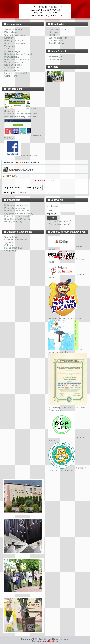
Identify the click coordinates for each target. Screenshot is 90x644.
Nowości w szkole (57, 30)
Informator (53, 32)
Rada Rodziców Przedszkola (18, 219)
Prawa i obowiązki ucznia (17, 60)
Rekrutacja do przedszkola (17, 211)
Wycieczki (9, 242)
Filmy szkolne (11, 32)
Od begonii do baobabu (65, 351)
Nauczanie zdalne (13, 65)
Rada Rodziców (56, 43)
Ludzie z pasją (55, 59)
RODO (52, 35)
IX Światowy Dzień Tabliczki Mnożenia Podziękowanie (68, 407)
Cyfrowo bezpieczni (58, 38)
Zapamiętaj (52, 214)
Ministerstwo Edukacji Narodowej (20, 116)
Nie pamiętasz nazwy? (60, 221)
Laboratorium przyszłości (17, 73)
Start (17, 162)
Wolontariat (10, 46)
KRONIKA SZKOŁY (21, 170)
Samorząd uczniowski (15, 43)
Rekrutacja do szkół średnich (18, 54)
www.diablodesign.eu (50, 641)
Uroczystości (11, 237)
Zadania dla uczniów (14, 62)
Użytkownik (47, 208)
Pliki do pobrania (12, 70)
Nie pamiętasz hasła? (59, 224)
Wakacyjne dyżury (13, 222)
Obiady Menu (11, 76)
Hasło (47, 212)
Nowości (21, 192)
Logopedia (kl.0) (12, 251)
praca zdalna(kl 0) (13, 248)
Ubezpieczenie (56, 40)
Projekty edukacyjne (14, 40)
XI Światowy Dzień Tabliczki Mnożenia (68, 469)
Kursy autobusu (12, 68)
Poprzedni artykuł (13, 187)
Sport (7, 49)
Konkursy (9, 38)
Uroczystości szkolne (15, 35)
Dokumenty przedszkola (16, 205)
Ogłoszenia (10, 245)
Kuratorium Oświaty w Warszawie (21, 114)
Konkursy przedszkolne (16, 240)
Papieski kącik (55, 56)
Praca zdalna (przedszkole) (18, 216)
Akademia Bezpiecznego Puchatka (65, 317)
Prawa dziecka (12, 57)
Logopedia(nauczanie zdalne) (19, 213)
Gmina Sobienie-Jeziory (20, 110)
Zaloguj (52, 218)
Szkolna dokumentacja (15, 30)
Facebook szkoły (21, 156)
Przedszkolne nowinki (15, 208)
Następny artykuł (33, 187)
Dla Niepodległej (12, 51)
